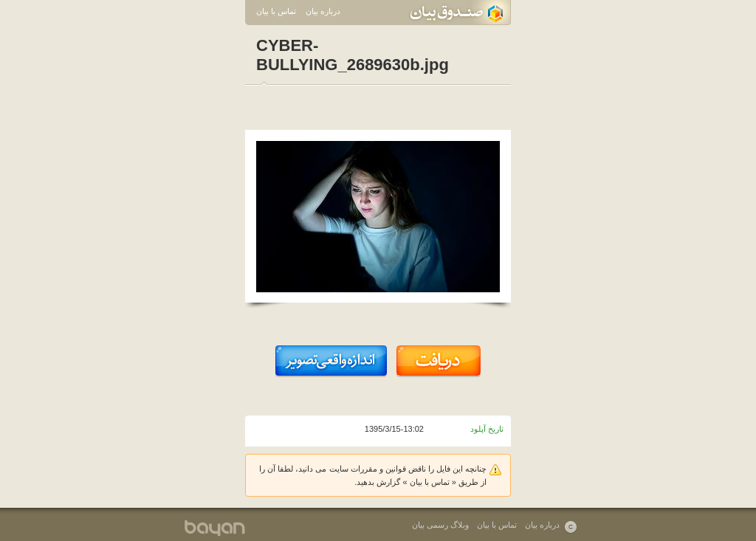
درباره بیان (323, 11)
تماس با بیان (276, 11)
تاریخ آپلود (487, 429)
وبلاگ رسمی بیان (440, 525)
